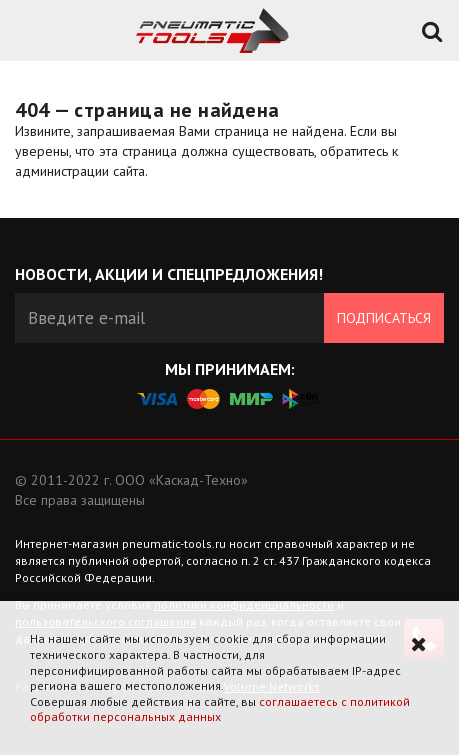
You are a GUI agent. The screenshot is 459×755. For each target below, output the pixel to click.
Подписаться (384, 318)
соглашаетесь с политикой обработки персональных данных (220, 709)
